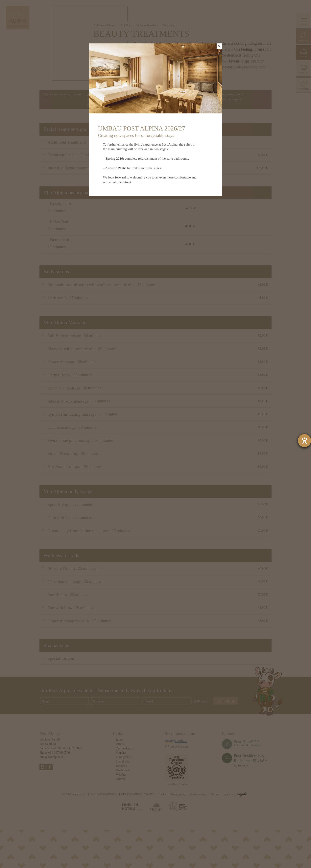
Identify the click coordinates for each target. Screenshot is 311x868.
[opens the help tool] (304, 441)
